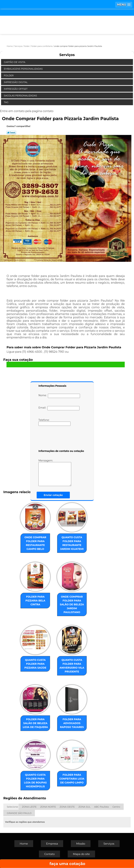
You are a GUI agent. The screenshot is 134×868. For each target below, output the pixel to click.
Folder (9, 75)
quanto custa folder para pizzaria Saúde (35, 664)
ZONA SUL (84, 807)
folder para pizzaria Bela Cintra (35, 601)
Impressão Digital (16, 82)
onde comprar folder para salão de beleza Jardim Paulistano (72, 604)
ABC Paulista (101, 807)
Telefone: (54, 422)
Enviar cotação (53, 495)
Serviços (67, 55)
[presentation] (61, 438)
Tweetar (11, 132)
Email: (59, 408)
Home (24, 844)
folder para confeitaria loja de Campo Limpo (72, 779)
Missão (81, 844)
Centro (116, 807)
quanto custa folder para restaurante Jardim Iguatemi (72, 543)
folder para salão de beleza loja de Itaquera (35, 723)
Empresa (52, 844)
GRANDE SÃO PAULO (19, 813)
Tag (6, 102)
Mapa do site (81, 854)
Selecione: (13, 807)
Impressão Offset (16, 89)
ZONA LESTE (29, 807)
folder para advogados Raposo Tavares (72, 723)
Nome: (59, 396)
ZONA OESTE (67, 807)
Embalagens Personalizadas (24, 69)
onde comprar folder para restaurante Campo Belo (35, 543)
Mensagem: (60, 472)
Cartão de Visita (15, 62)
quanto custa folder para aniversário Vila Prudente (72, 666)
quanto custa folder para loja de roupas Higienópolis (35, 781)
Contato (49, 854)
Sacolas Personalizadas (21, 95)
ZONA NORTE (48, 807)
